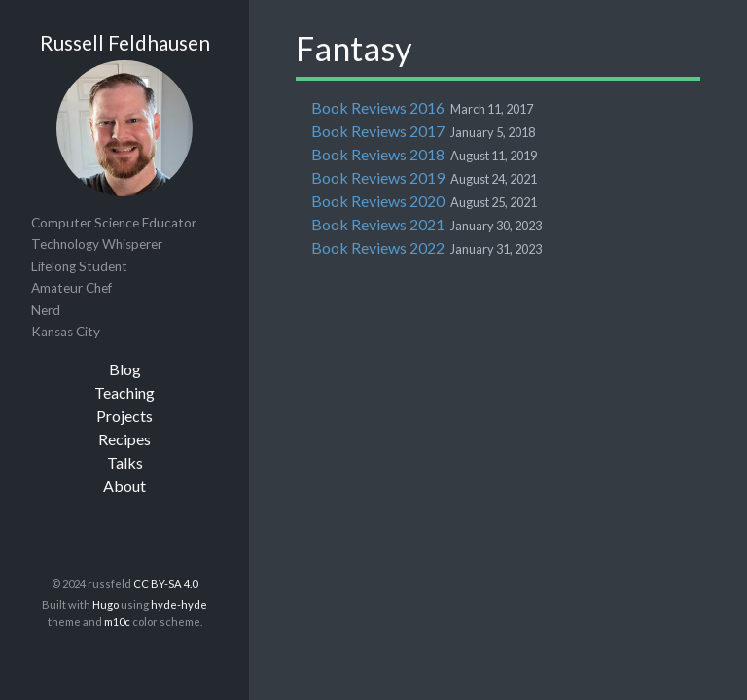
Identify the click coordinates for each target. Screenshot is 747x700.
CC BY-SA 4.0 (165, 584)
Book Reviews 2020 (378, 201)
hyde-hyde (179, 604)
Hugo (106, 604)
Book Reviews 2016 (378, 107)
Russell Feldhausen (125, 42)
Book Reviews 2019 (378, 177)
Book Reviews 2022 (378, 247)
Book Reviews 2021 (378, 224)
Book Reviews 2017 (378, 131)
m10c (117, 622)
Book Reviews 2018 (378, 154)
